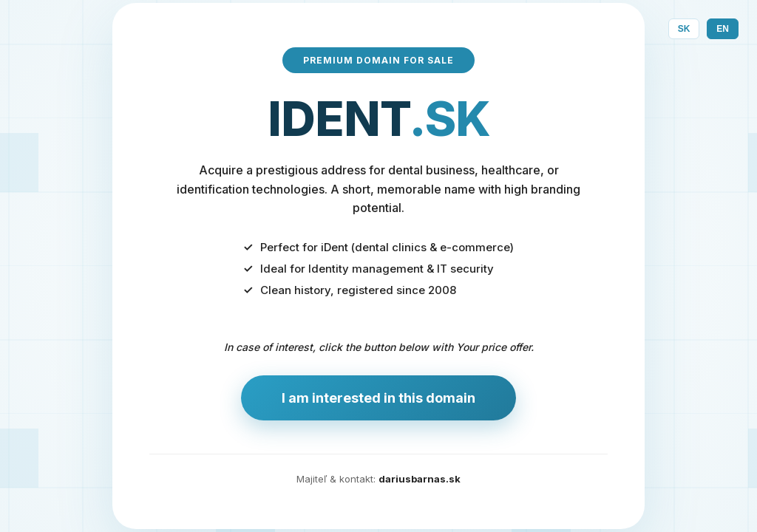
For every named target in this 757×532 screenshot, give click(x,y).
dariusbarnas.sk (420, 479)
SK (684, 29)
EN (723, 29)
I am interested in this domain (378, 398)
